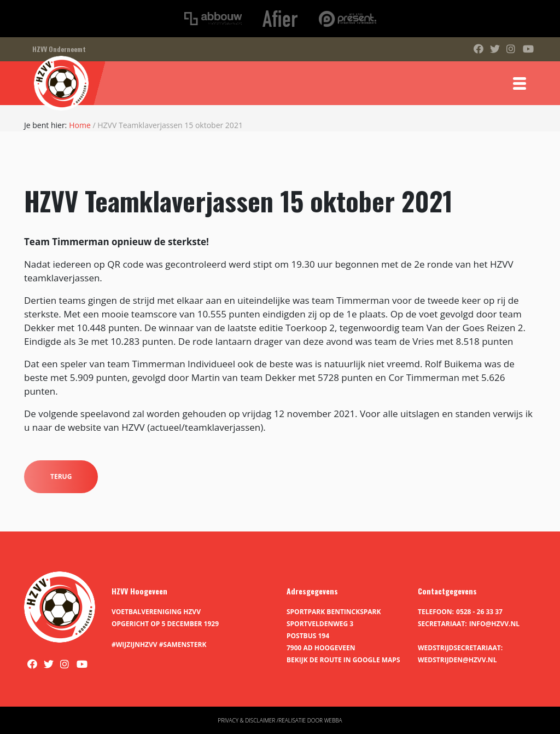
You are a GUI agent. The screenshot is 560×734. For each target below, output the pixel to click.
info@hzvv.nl (494, 624)
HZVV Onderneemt (59, 49)
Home (80, 125)
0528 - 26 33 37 (479, 612)
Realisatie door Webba (310, 720)
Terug (61, 476)
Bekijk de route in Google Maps (343, 660)
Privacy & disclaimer (246, 720)
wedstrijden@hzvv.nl (457, 660)
